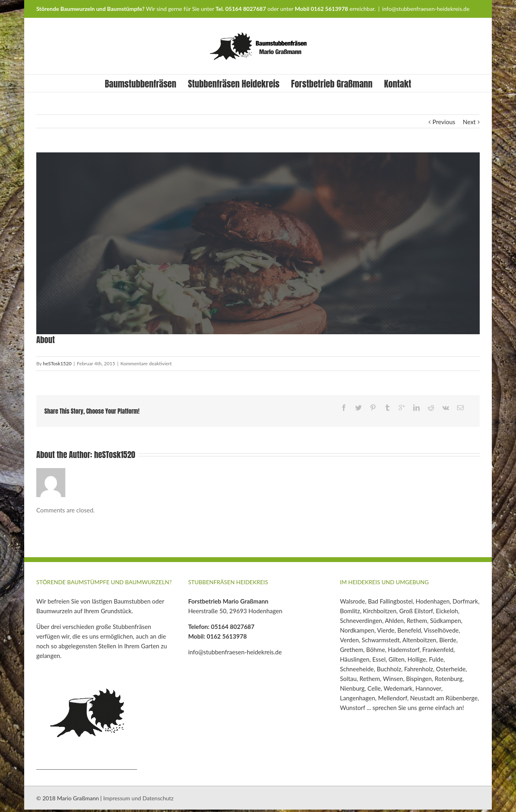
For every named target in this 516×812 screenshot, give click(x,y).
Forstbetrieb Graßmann (332, 84)
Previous (444, 122)
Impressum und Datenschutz (138, 798)
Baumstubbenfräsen (140, 84)
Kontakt (398, 84)
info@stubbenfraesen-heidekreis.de (426, 9)
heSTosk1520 (57, 363)
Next (469, 122)
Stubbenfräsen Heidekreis (234, 84)
